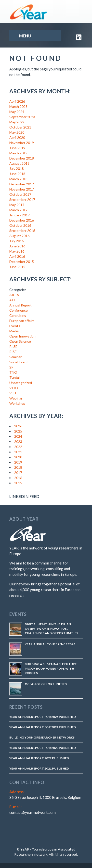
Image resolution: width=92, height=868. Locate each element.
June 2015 (17, 267)
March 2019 (18, 153)
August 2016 (19, 236)
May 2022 (17, 122)
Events (15, 326)
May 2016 (17, 251)
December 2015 (22, 262)
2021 (18, 452)
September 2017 (22, 200)
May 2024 (17, 112)
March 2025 (18, 106)
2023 (18, 442)
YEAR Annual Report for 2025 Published (43, 717)
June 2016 (17, 246)
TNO (13, 372)
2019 (18, 462)
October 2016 (20, 225)
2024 (18, 436)
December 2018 (22, 158)
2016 (18, 478)
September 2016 (22, 231)
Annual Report (20, 305)
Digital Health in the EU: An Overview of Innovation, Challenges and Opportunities (52, 629)
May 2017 (17, 205)
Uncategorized (21, 383)
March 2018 (18, 179)
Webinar (16, 398)
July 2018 (17, 169)
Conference (19, 310)
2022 (18, 447)
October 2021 (20, 127)
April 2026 (17, 101)
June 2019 (17, 148)
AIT (12, 300)
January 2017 (20, 215)
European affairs (22, 321)
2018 (18, 467)
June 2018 (17, 174)
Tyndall (15, 378)
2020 (18, 457)
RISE (13, 352)
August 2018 (19, 163)
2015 (18, 483)
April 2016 (17, 256)
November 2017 (22, 189)
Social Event (19, 362)
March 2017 (18, 210)
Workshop (17, 403)
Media (14, 331)
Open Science (20, 341)
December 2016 (22, 220)
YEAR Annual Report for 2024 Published (43, 727)
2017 (18, 473)
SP (11, 367)
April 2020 (17, 137)
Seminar (15, 357)
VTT (13, 393)
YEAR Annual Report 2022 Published (39, 758)
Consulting (18, 315)
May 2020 (17, 132)
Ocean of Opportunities (46, 684)
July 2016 (17, 241)
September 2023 (22, 117)
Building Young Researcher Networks (42, 737)
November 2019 (22, 143)
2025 (18, 431)
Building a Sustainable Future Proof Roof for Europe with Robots (51, 668)
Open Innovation (22, 336)
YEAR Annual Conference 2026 (50, 644)
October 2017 (20, 194)
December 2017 (22, 184)
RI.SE (13, 346)
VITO (14, 388)
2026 (18, 426)
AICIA (14, 295)
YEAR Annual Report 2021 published (39, 768)
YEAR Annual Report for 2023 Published (43, 748)
